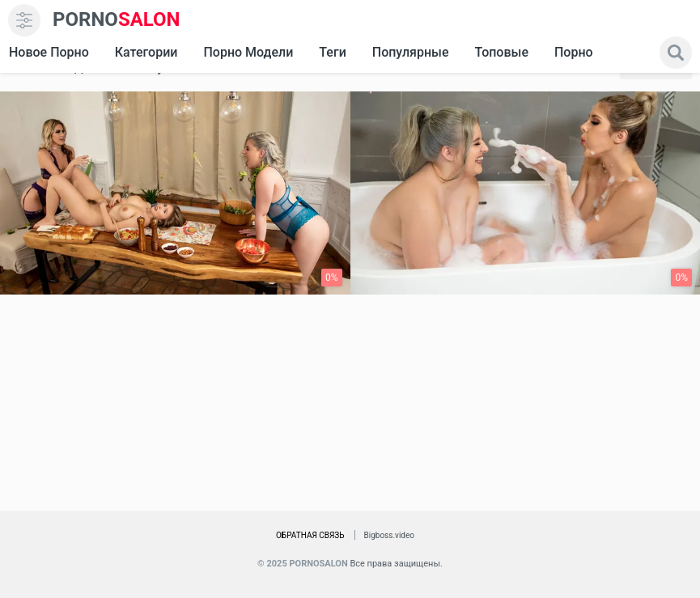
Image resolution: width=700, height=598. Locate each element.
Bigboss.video (389, 535)
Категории (146, 52)
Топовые (501, 52)
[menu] (24, 20)
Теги (332, 52)
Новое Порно (49, 52)
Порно (574, 52)
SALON (117, 20)
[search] (676, 53)
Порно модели (248, 52)
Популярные (411, 52)
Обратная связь (310, 535)
